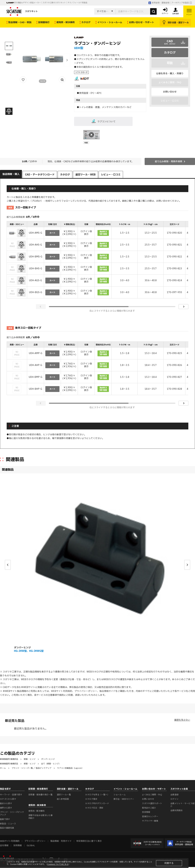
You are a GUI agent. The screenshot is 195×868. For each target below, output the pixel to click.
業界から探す (6, 808)
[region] (97, 260)
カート (52, 233)
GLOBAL (31, 846)
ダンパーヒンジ (22, 648)
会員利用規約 (176, 810)
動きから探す (6, 803)
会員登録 (174, 795)
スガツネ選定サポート (152, 803)
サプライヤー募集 (150, 821)
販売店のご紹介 (149, 808)
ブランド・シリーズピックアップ (12, 814)
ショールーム (120, 795)
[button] (67, 60)
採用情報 (18, 846)
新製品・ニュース (8, 824)
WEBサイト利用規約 (62, 691)
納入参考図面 (63, 799)
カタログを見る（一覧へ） (97, 795)
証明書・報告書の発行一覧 (40, 795)
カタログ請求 (91, 799)
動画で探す (5, 819)
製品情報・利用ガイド (61, 841)
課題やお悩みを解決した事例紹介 (40, 817)
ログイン (174, 799)
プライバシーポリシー (86, 691)
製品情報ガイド (107, 691)
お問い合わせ (170, 92)
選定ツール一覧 (64, 795)
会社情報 (4, 846)
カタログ (170, 53)
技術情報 (146, 812)
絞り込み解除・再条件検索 (169, 162)
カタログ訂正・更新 (94, 808)
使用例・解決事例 (36, 811)
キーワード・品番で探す (11, 795)
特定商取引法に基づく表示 (89, 841)
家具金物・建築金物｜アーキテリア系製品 (169, 3)
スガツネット (22, 11)
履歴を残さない (182, 720)
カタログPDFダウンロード (97, 803)
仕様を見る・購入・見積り (170, 74)
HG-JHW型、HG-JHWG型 (29, 651)
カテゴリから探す (8, 799)
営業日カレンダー (150, 817)
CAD (170, 42)
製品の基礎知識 (7, 828)
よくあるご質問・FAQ (152, 795)
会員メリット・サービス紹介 (182, 805)
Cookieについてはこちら (58, 864)
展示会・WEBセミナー (124, 799)
